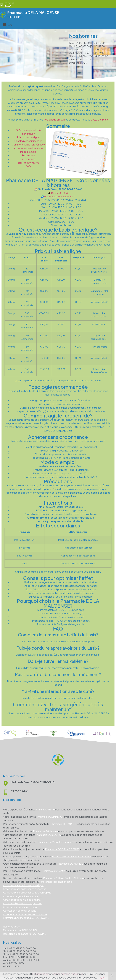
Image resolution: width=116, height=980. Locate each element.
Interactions (28, 159)
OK (102, 978)
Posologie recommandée (28, 141)
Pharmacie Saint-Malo (45, 831)
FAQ (28, 166)
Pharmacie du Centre (54, 871)
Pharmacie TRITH (45, 809)
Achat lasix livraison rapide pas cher (22, 903)
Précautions (28, 155)
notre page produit (54, 120)
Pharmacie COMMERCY (50, 817)
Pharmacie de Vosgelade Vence (54, 842)
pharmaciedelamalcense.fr (60, 196)
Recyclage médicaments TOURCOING (25, 934)
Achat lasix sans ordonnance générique (25, 889)
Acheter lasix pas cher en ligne (55, 882)
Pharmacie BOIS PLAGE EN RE (62, 849)
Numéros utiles (11, 927)
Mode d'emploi (28, 152)
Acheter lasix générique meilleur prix (23, 896)
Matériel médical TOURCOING (20, 930)
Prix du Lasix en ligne (28, 137)
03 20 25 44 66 (99, 120)
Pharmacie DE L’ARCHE (64, 824)
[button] (7, 25)
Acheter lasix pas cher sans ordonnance (25, 914)
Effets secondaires (28, 163)
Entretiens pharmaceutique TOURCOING (26, 918)
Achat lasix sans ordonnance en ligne (23, 885)
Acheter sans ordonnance (28, 148)
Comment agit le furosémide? (28, 145)
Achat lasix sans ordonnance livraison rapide (27, 893)
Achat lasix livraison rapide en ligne (22, 900)
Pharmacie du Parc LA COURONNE (72, 856)
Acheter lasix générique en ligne (21, 907)
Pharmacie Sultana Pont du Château (63, 878)
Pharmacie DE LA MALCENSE (33, 12)
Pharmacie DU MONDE (70, 864)
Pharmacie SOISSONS (48, 835)
